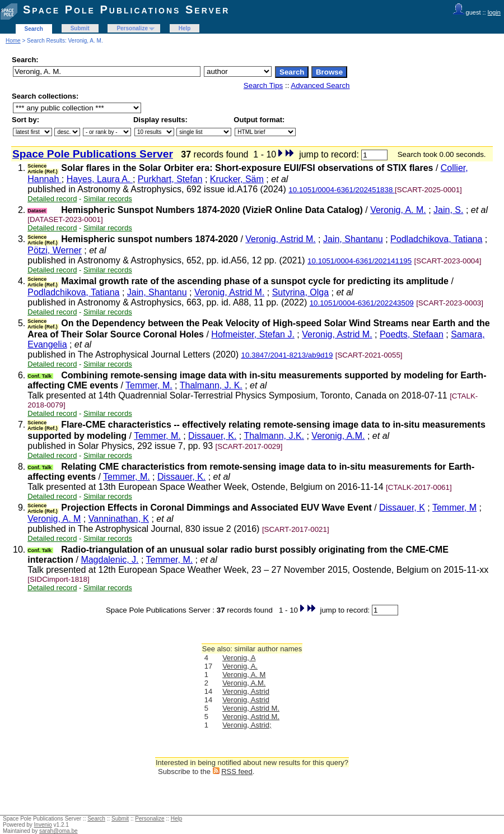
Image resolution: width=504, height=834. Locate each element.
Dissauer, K (402, 508)
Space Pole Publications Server (126, 10)
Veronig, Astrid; (247, 725)
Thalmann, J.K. (274, 436)
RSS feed (237, 772)
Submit (80, 28)
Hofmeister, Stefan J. (253, 334)
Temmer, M (454, 508)
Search (34, 29)
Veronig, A (239, 658)
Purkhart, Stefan (170, 179)
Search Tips (263, 85)
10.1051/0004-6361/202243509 (362, 303)
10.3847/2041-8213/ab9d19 (287, 355)
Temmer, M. (149, 385)
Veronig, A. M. (398, 210)
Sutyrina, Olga (300, 292)
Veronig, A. (240, 666)
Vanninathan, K (119, 519)
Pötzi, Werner (55, 250)
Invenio (43, 825)
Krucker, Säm (237, 179)
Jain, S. (448, 210)
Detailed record (52, 199)
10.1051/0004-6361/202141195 (360, 261)
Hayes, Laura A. (100, 179)
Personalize (132, 28)
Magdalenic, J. (109, 560)
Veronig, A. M (54, 519)
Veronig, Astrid (246, 691)
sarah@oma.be (59, 831)
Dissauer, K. (212, 436)
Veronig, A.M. (338, 436)
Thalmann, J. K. (211, 385)
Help (185, 28)
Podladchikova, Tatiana (436, 239)
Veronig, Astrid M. (280, 239)
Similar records (108, 199)
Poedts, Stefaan (412, 334)
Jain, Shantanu (353, 239)
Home (13, 41)
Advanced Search (320, 85)
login (494, 12)
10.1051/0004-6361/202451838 (342, 190)
